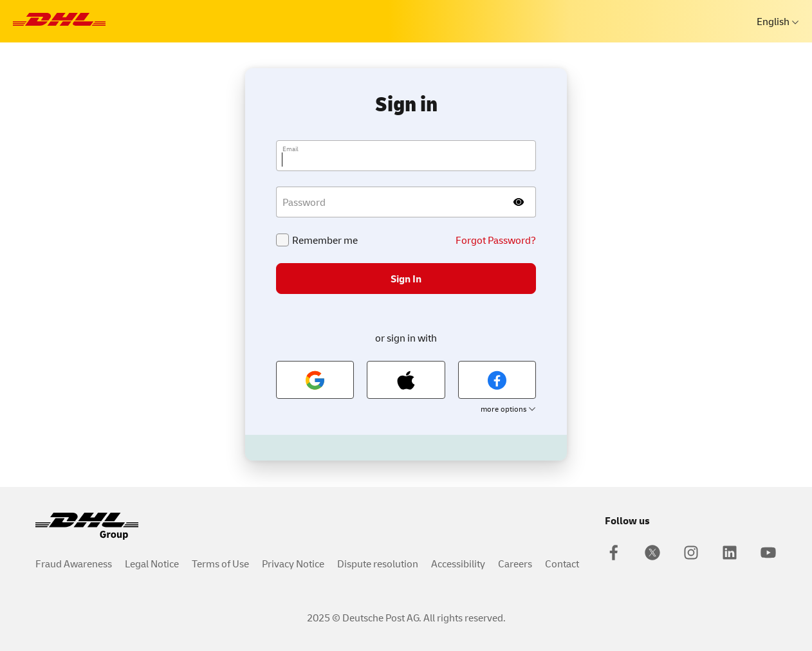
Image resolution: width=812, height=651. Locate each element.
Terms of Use (220, 564)
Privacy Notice (293, 564)
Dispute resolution (378, 564)
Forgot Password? (496, 240)
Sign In (406, 279)
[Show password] (519, 202)
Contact (562, 564)
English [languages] (774, 21)
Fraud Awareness (74, 564)
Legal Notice (152, 564)
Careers (515, 564)
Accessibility (458, 564)
